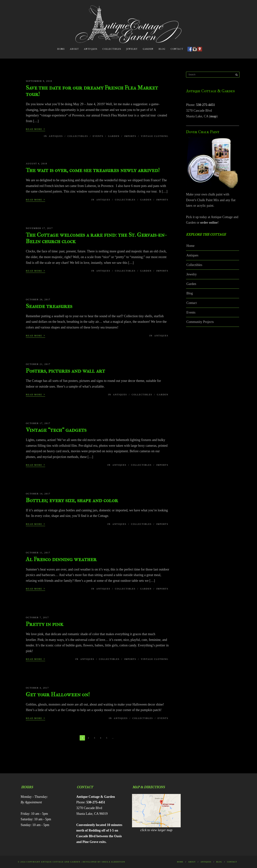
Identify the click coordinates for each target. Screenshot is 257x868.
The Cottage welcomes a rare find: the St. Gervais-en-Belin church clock (96, 238)
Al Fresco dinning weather (61, 559)
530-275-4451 (206, 105)
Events (98, 136)
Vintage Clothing (155, 136)
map (213, 116)
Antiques (91, 49)
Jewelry (132, 49)
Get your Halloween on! (58, 694)
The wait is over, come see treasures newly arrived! (93, 170)
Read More (35, 129)
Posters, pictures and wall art (65, 371)
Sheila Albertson (113, 862)
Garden (148, 49)
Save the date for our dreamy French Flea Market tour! (92, 91)
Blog (162, 49)
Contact (177, 49)
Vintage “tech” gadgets (56, 430)
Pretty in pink (45, 624)
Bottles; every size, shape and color (72, 500)
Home (61, 49)
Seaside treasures (49, 306)
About (74, 49)
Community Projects (200, 322)
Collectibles (112, 49)
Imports (130, 136)
